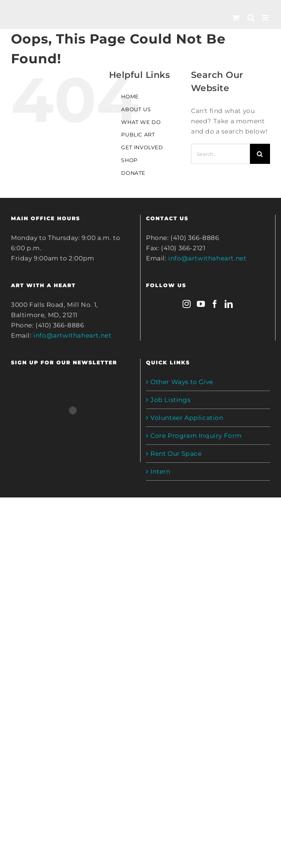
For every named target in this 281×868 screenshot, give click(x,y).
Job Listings (170, 400)
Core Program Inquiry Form (196, 436)
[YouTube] (201, 304)
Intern (160, 471)
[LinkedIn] (229, 304)
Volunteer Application (187, 418)
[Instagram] (187, 304)
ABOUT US (136, 109)
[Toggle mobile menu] (266, 18)
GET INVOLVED (142, 147)
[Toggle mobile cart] (236, 18)
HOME (130, 97)
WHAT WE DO (141, 122)
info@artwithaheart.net (72, 335)
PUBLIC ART (138, 135)
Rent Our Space (176, 454)
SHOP (129, 160)
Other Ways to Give (182, 382)
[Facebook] (215, 304)
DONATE (133, 173)
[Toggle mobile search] (251, 18)
